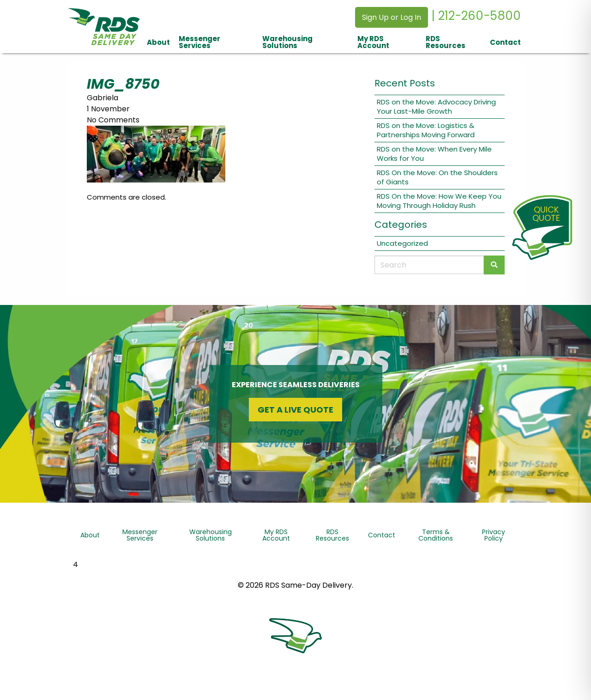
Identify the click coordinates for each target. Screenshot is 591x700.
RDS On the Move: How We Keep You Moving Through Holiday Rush (439, 201)
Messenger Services (199, 42)
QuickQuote (546, 214)
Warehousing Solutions (287, 42)
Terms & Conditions (436, 535)
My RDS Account (373, 42)
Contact (505, 42)
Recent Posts (405, 83)
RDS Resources (446, 42)
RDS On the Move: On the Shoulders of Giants (437, 177)
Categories (401, 225)
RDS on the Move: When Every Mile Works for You (434, 154)
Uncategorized (402, 243)
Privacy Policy (494, 535)
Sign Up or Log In (392, 17)
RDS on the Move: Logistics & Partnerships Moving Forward (426, 130)
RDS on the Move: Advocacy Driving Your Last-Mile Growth (436, 107)
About (158, 42)
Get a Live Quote (295, 410)
